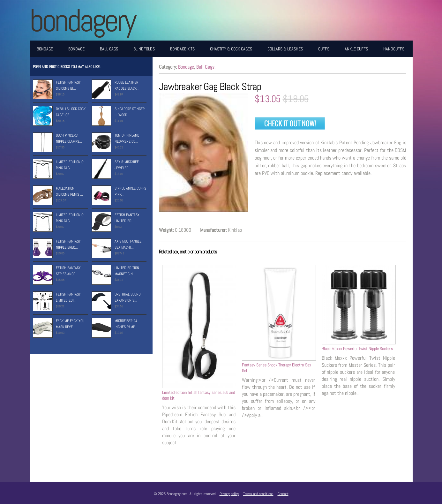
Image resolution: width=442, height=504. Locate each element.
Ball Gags (109, 49)
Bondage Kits (182, 49)
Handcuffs (394, 49)
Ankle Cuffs (356, 49)
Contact (283, 494)
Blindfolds (144, 49)
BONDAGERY (82, 20)
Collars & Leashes (285, 49)
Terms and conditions (258, 494)
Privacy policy (229, 494)
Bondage (45, 49)
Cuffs (324, 49)
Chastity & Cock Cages (231, 49)
